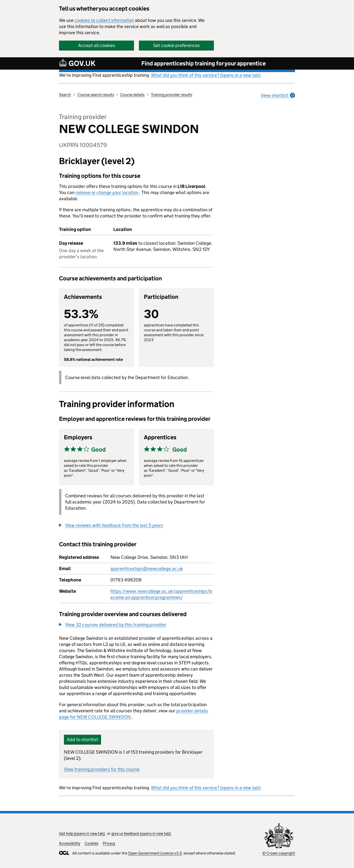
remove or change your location (107, 192)
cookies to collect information (104, 20)
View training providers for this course (102, 769)
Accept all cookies (97, 45)
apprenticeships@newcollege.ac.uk (147, 569)
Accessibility (70, 843)
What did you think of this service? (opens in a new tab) (206, 75)
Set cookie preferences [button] (177, 45)
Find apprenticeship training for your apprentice (204, 63)
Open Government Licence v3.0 (155, 853)
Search (65, 95)
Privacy (109, 843)
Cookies (91, 843)
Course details (132, 95)
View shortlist (278, 95)
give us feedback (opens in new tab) (141, 833)
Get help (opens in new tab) (82, 833)
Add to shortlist (82, 739)
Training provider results (172, 95)
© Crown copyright (279, 853)
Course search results (96, 95)
